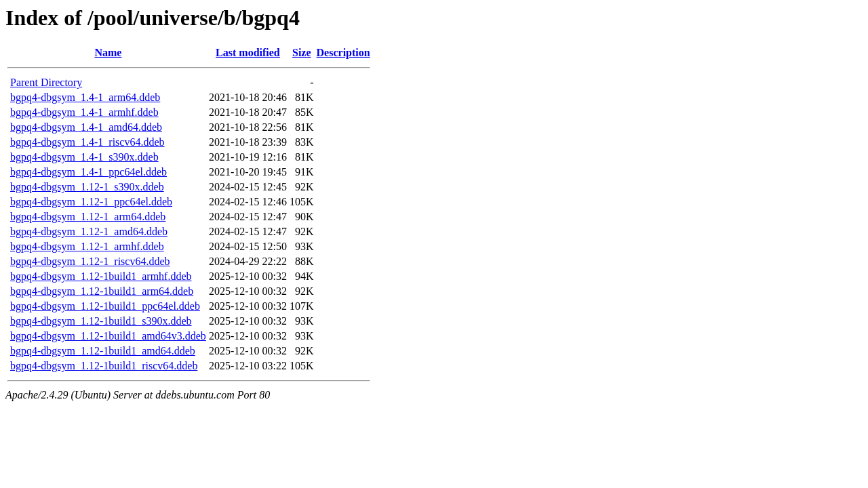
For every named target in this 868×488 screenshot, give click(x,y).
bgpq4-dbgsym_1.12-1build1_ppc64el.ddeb (105, 306)
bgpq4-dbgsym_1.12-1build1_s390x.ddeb (101, 321)
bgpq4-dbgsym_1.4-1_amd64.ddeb (86, 127)
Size (302, 53)
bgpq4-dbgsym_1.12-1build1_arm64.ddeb (102, 291)
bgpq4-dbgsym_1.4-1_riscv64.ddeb (87, 142)
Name (108, 53)
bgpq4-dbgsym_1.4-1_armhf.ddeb (84, 112)
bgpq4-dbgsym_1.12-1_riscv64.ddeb (90, 261)
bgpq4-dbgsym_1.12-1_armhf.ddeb (87, 246)
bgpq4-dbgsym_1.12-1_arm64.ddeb (88, 217)
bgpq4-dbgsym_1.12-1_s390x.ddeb (87, 187)
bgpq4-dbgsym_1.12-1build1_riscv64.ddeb (104, 366)
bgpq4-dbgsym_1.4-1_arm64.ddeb (85, 97)
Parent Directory (46, 82)
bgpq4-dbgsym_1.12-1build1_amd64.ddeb (103, 351)
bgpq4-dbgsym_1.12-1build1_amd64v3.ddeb (108, 336)
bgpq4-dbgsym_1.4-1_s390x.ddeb (84, 157)
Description (343, 53)
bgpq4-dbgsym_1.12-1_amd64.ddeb (89, 231)
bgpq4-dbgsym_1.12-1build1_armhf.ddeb (101, 276)
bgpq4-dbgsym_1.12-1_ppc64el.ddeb (91, 202)
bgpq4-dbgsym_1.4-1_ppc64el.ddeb (88, 172)
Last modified (248, 53)
